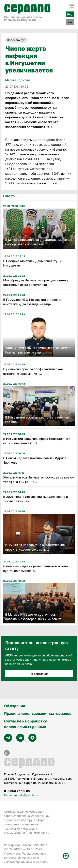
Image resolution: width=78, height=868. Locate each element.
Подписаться (39, 674)
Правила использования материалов (38, 714)
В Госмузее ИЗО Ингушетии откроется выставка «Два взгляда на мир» (33, 302)
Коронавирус (16, 40)
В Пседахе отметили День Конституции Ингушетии (33, 263)
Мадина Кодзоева (18, 80)
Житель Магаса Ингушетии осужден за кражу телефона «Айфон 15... (39, 480)
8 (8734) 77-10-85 (17, 791)
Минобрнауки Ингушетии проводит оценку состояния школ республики (36, 283)
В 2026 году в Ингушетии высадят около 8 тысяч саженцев (36, 499)
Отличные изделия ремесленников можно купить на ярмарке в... (36, 568)
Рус (70, 14)
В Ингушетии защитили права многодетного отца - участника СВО (37, 441)
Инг (70, 22)
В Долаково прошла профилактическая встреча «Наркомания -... (33, 371)
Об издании (15, 706)
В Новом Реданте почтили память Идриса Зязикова (35, 460)
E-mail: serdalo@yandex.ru (22, 795)
